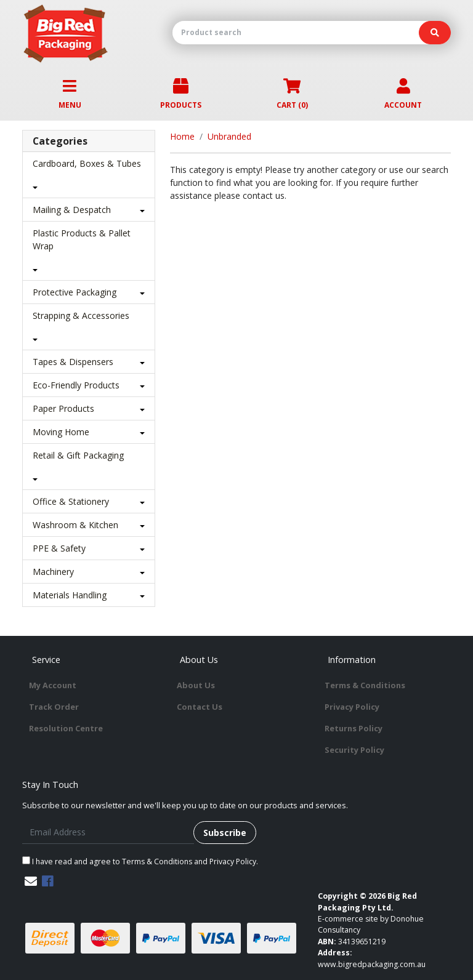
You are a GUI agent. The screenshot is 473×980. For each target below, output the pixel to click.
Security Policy (354, 750)
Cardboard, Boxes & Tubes (87, 163)
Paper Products (63, 408)
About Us (196, 685)
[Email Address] (108, 833)
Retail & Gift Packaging (78, 455)
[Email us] (31, 881)
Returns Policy (354, 728)
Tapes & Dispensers (73, 362)
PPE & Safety (59, 548)
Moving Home (61, 432)
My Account (53, 685)
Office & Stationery (71, 501)
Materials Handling (70, 595)
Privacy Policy (352, 707)
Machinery (53, 572)
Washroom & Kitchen (75, 525)
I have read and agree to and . (140, 862)
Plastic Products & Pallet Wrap (82, 239)
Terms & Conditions (365, 685)
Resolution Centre (66, 728)
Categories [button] (60, 141)
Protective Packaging (75, 292)
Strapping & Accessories (81, 315)
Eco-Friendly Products (76, 385)
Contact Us (200, 707)
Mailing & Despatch (72, 210)
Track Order (54, 707)
